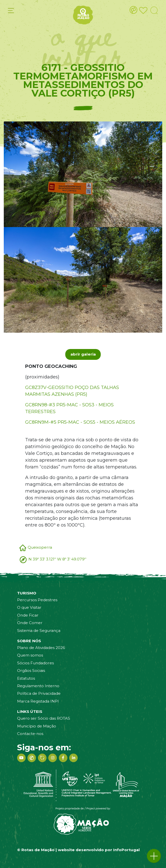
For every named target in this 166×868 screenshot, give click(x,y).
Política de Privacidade (39, 693)
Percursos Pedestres (37, 600)
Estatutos (26, 678)
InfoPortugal (127, 850)
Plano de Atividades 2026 (41, 648)
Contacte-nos (30, 734)
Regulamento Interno (38, 686)
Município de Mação (37, 726)
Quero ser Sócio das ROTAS (44, 718)
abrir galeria (83, 354)
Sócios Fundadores (35, 663)
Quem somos (30, 655)
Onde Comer (30, 623)
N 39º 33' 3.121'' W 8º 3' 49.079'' (57, 559)
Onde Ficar (28, 615)
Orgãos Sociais (31, 670)
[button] (154, 856)
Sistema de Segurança (39, 631)
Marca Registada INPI (38, 701)
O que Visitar (29, 607)
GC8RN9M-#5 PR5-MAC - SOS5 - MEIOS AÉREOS (80, 422)
